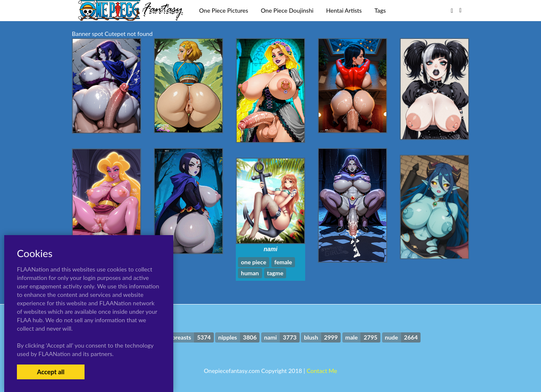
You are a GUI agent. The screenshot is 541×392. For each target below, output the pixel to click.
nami (271, 249)
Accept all (51, 372)
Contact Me (322, 371)
